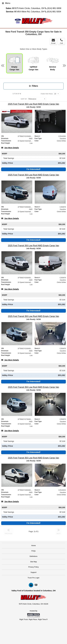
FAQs (34, 551)
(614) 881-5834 (54, 12)
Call (61, 41)
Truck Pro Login (33, 578)
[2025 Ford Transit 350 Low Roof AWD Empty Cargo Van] (33, 104)
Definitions (34, 556)
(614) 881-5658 (54, 8)
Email (53, 41)
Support (33, 572)
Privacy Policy (34, 567)
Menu (6, 3)
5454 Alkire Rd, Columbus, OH (30, 12)
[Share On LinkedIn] (31, 585)
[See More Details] (10, 148)
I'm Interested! (34, 169)
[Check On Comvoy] (36, 585)
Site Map (33, 562)
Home (34, 546)
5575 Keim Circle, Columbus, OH (29, 8)
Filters (33, 86)
